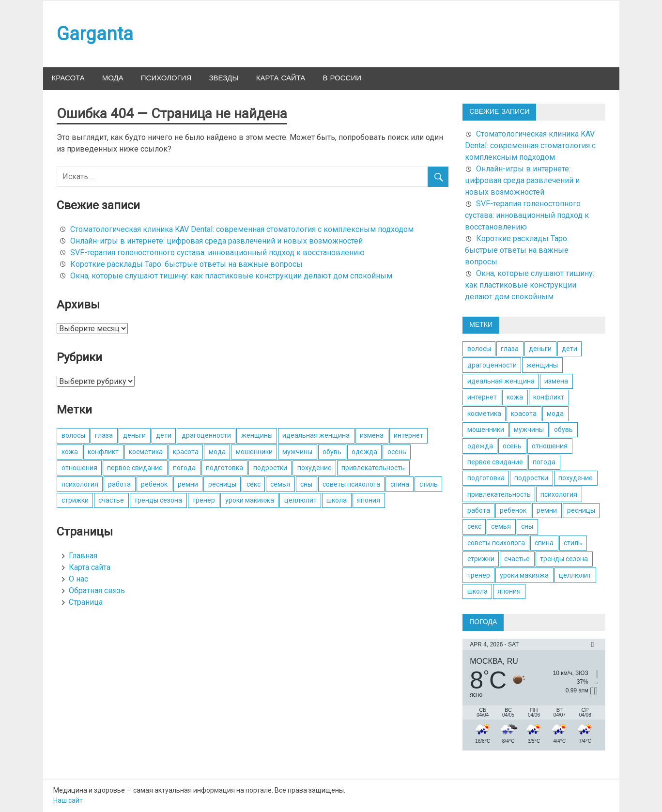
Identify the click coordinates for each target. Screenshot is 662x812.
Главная (83, 556)
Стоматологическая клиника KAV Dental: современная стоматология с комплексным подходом (242, 229)
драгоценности (206, 435)
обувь (332, 452)
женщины (257, 435)
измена (372, 435)
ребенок (154, 484)
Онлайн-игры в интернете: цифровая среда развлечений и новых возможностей (216, 241)
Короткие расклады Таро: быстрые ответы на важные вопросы (186, 264)
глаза (104, 435)
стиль (429, 484)
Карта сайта (281, 78)
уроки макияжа (250, 500)
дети (164, 435)
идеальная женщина (316, 435)
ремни (188, 484)
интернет (408, 435)
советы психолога (351, 484)
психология (80, 484)
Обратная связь (97, 590)
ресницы (222, 484)
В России (342, 78)
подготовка (224, 468)
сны (306, 484)
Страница (86, 602)
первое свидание (135, 468)
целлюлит (300, 500)
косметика (146, 452)
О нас (78, 579)
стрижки (75, 500)
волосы (73, 435)
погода (184, 468)
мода (217, 452)
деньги (134, 435)
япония (369, 500)
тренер (204, 500)
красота (186, 452)
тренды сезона (158, 500)
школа (337, 500)
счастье (111, 500)
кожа (70, 452)
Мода (113, 78)
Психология (166, 78)
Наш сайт (68, 800)
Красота (68, 78)
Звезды (223, 78)
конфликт (103, 452)
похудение (315, 468)
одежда (364, 452)
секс (254, 484)
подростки (270, 468)
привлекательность (373, 468)
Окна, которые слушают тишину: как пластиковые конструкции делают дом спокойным (231, 276)
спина (400, 484)
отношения (79, 468)
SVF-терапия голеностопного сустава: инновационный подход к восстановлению (217, 253)
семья (280, 484)
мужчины (297, 452)
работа (119, 484)
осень (397, 452)
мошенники (254, 452)
